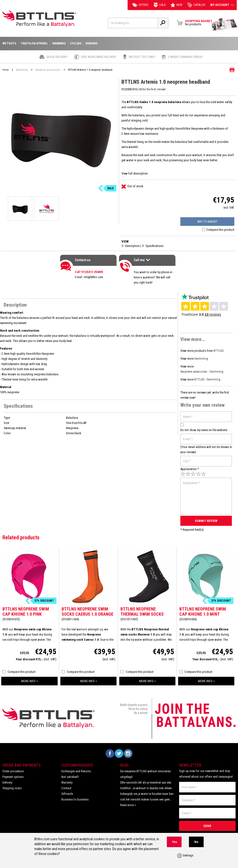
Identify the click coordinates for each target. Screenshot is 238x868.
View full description (135, 173)
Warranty (67, 781)
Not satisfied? (70, 776)
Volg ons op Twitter (119, 752)
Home (6, 70)
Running (92, 44)
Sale (159, 5)
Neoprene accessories (48, 70)
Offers (140, 5)
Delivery (7, 781)
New (176, 5)
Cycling (76, 44)
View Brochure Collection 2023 (225, 25)
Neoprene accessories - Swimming (202, 371)
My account (222, 5)
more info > (29, 680)
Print (228, 70)
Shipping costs (12, 787)
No (196, 842)
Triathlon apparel (34, 44)
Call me (143, 261)
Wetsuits (9, 44)
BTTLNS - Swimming (207, 379)
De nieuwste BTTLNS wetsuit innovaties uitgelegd (145, 773)
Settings (185, 856)
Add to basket (208, 222)
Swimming (201, 358)
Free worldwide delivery (99, 57)
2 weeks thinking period (185, 57)
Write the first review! (152, 89)
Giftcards (67, 793)
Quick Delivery (57, 57)
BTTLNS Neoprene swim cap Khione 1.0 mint (203, 610)
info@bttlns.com (93, 277)
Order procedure (13, 770)
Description (132, 246)
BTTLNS (219, 351)
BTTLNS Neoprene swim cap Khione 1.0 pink (26, 610)
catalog (196, 5)
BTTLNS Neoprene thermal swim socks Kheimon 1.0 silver (142, 613)
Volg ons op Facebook (110, 752)
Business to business (75, 798)
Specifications (154, 246)
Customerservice (77, 764)
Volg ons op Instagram (128, 752)
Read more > (128, 804)
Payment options (13, 776)
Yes (175, 842)
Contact (66, 787)
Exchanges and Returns (76, 770)
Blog (124, 764)
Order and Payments (22, 764)
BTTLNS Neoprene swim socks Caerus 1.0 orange (87, 610)
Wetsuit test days (142, 57)
